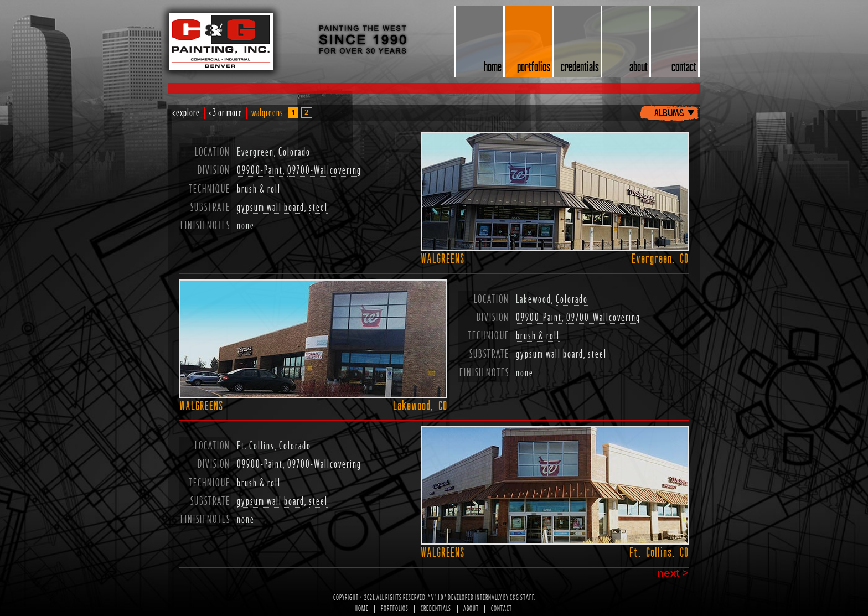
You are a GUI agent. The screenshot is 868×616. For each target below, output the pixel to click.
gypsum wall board (271, 208)
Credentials (436, 609)
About (471, 609)
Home (362, 609)
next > (673, 574)
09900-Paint (260, 170)
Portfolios (395, 609)
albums (669, 112)
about (639, 66)
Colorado (294, 152)
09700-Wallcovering (324, 170)
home (493, 66)
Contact (502, 609)
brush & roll (259, 189)
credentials (580, 66)
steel (318, 208)
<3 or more (226, 113)
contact (684, 66)
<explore (186, 113)
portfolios (534, 66)
